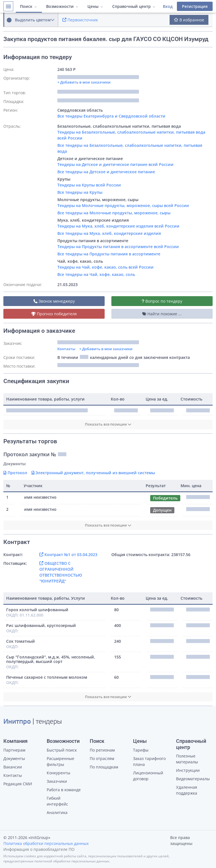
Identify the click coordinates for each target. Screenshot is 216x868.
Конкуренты (58, 773)
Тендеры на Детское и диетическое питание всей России (115, 164)
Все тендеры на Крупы (80, 192)
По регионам (102, 750)
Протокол (15, 473)
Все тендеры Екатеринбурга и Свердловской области (111, 116)
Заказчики (57, 781)
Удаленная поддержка (187, 790)
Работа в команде (64, 790)
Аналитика (57, 812)
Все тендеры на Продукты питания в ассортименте (109, 254)
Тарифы (141, 750)
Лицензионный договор (148, 776)
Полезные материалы (187, 759)
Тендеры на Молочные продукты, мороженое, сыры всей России (123, 205)
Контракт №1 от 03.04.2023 (68, 555)
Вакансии (13, 767)
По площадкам (104, 767)
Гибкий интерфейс (57, 801)
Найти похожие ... (162, 314)
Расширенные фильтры (60, 761)
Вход (168, 6)
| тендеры (33, 722)
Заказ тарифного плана (149, 761)
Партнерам (14, 750)
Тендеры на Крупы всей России (89, 185)
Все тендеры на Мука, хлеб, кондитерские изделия (109, 233)
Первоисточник (80, 20)
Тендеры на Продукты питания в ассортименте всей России (118, 247)
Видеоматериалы (193, 779)
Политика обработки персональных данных (46, 843)
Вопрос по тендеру (162, 301)
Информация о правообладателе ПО (39, 849)
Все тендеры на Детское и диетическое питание (106, 172)
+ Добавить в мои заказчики (106, 349)
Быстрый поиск (62, 750)
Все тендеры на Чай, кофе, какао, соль (96, 274)
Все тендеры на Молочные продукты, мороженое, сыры (114, 213)
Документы (14, 758)
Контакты (66, 349)
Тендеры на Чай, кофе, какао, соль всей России (105, 267)
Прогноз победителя (54, 314)
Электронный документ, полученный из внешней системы (93, 473)
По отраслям (102, 758)
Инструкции (188, 770)
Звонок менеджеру (54, 301)
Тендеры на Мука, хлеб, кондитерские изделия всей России (118, 226)
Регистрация (195, 6)
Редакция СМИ (18, 784)
